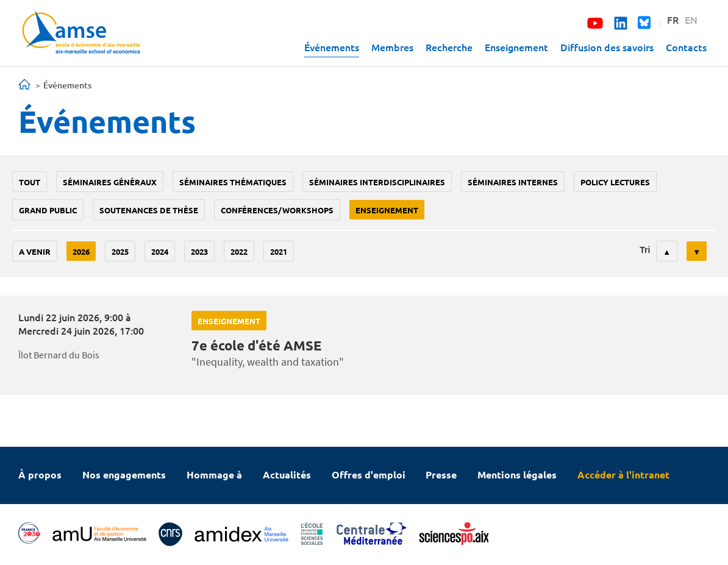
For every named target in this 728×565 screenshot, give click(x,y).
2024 (160, 251)
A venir (35, 251)
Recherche (449, 47)
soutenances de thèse (149, 210)
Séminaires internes (513, 182)
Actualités (287, 474)
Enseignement (516, 47)
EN (691, 20)
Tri (645, 250)
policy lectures (615, 182)
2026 (81, 251)
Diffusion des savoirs (607, 47)
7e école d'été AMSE (256, 345)
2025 (120, 251)
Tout (30, 182)
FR (673, 20)
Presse (441, 474)
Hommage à (214, 474)
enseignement (387, 210)
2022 (239, 251)
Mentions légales (517, 474)
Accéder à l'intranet (623, 474)
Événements (332, 47)
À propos (40, 474)
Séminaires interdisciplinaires (377, 182)
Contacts (686, 47)
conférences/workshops (277, 210)
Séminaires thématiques (233, 182)
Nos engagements (124, 474)
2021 (279, 251)
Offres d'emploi (369, 474)
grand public (48, 210)
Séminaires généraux (110, 182)
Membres (392, 47)
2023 (199, 251)
